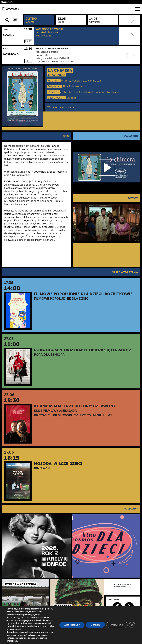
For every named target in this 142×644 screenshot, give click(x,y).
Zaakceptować (72, 625)
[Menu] (137, 9)
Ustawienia (117, 625)
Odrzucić (95, 625)
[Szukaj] (7, 20)
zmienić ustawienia (26, 626)
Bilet (28, 41)
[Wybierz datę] (15, 20)
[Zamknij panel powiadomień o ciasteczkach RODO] (132, 625)
